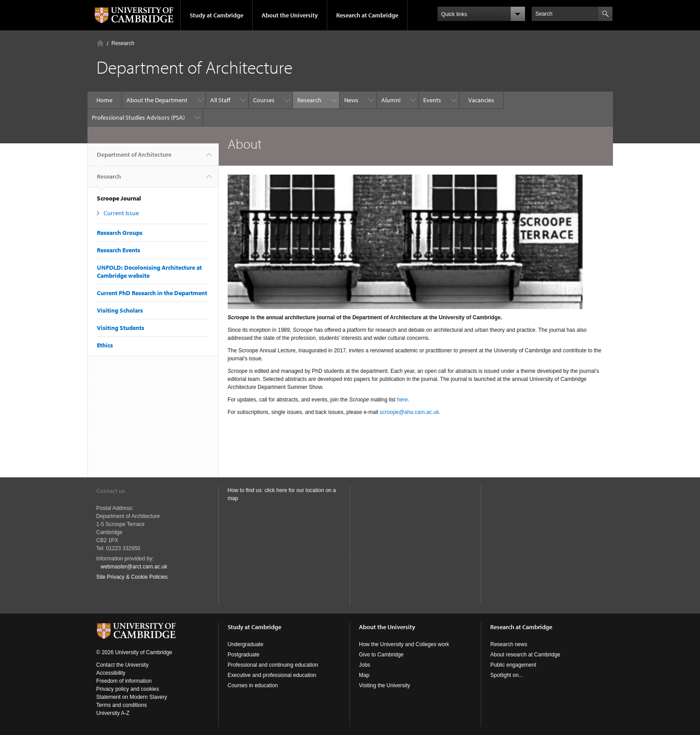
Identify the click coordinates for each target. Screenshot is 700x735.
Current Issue (121, 213)
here (402, 400)
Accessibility (111, 673)
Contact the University (123, 665)
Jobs (365, 665)
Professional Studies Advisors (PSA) (138, 117)
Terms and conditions (122, 705)
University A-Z (113, 713)
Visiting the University (385, 685)
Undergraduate (246, 644)
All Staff (220, 100)
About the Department (157, 100)
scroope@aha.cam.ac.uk (410, 412)
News (351, 100)
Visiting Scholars (120, 310)
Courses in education (253, 685)
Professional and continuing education (273, 665)
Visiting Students (121, 328)
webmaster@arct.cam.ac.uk (134, 567)
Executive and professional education (272, 675)
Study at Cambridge (217, 15)
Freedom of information (124, 681)
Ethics (105, 345)
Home (100, 43)
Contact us (111, 491)
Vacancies (481, 100)
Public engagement (513, 665)
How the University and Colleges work (404, 644)
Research (123, 43)
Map (364, 675)
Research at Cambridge (367, 15)
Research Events (119, 250)
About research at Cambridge (525, 655)
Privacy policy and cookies (128, 689)
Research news (509, 644)
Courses (264, 100)
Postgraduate (244, 655)
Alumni (391, 100)
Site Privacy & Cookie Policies (132, 577)
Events (432, 100)
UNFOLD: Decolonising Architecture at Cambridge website (149, 271)
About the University (290, 15)
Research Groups (120, 233)
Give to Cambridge (381, 655)
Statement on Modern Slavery (132, 697)
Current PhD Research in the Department (152, 293)
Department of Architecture (134, 158)
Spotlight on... (506, 675)
